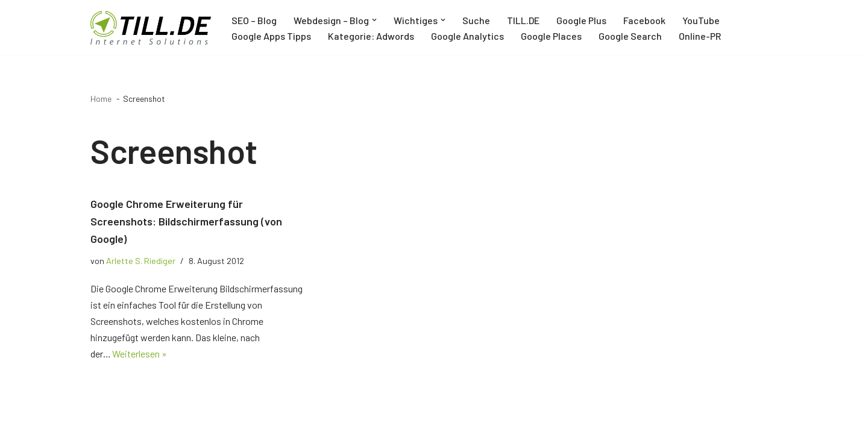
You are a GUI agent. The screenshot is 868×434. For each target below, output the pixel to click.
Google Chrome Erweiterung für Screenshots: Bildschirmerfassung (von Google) (186, 221)
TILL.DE (523, 20)
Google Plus (581, 20)
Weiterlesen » (140, 354)
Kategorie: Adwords (371, 36)
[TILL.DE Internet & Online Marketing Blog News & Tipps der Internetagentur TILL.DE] (151, 28)
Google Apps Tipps (271, 36)
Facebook (644, 20)
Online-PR (700, 36)
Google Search (630, 36)
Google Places (551, 36)
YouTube (701, 20)
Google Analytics (467, 36)
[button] (374, 20)
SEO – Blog (254, 20)
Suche (476, 20)
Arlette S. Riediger (141, 261)
